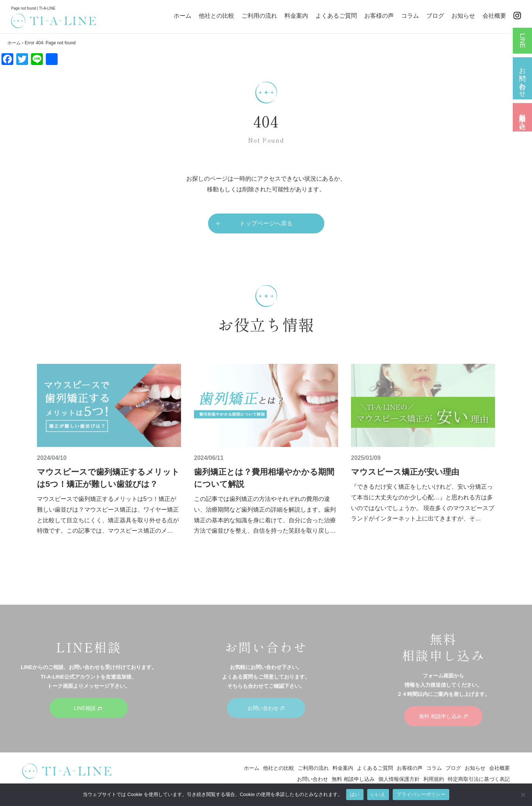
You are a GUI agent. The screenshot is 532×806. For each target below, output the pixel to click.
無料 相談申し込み (353, 779)
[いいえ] (523, 795)
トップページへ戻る (266, 223)
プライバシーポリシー (421, 794)
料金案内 (296, 16)
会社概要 (494, 16)
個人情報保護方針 (399, 779)
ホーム (183, 16)
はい (355, 794)
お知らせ (463, 16)
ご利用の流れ (259, 16)
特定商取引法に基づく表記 (479, 779)
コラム (410, 16)
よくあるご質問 (336, 16)
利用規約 (434, 779)
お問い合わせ (313, 779)
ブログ (435, 16)
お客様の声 (379, 16)
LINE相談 (522, 41)
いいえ (378, 794)
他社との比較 (216, 16)
